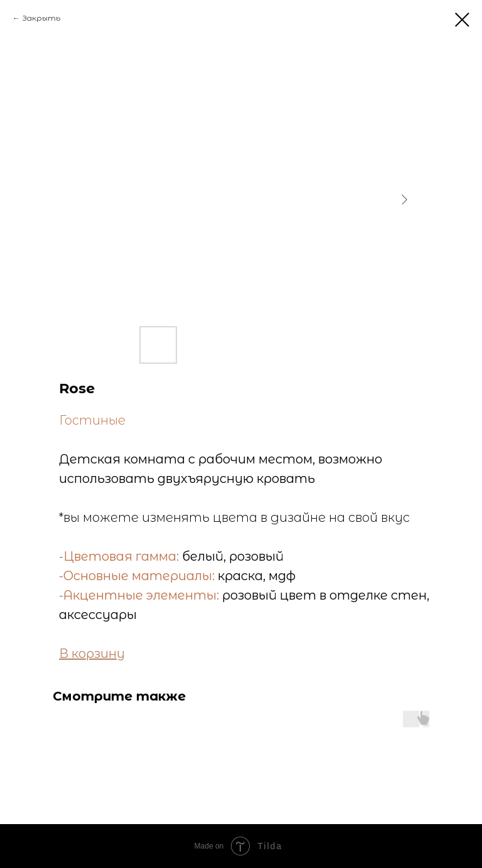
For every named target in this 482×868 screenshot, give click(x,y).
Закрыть (41, 18)
